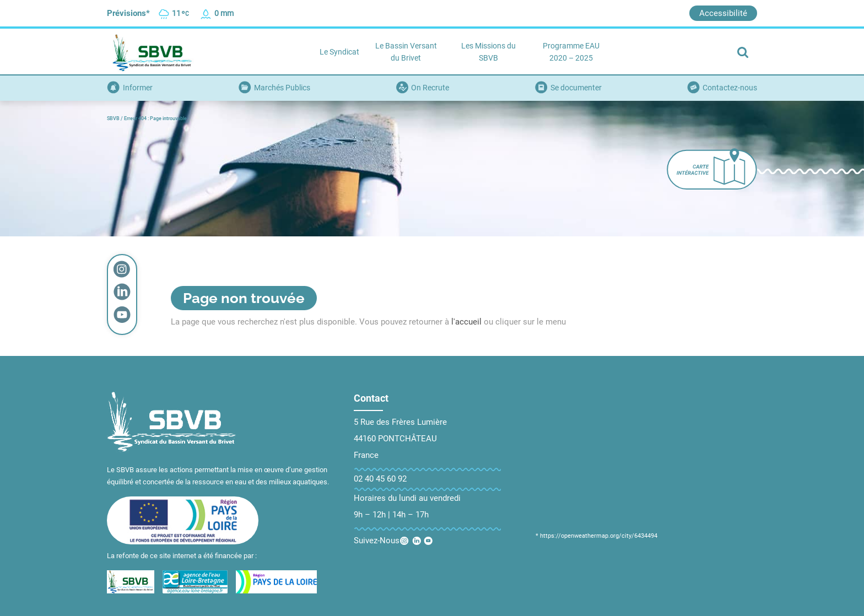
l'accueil (466, 322)
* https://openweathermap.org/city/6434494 (596, 536)
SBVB (113, 118)
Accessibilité (723, 13)
